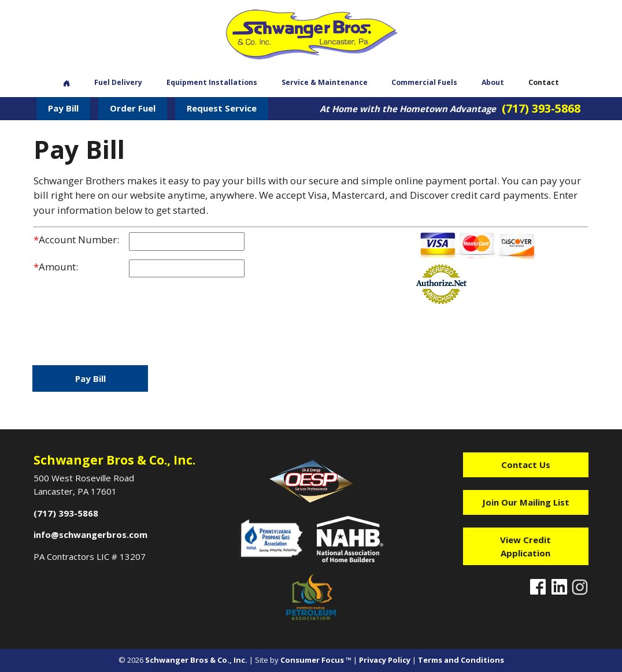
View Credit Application (525, 546)
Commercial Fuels (424, 82)
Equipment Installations (212, 82)
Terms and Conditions (461, 660)
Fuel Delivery (118, 82)
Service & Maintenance (325, 82)
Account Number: (76, 240)
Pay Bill (63, 108)
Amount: (56, 267)
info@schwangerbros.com (90, 534)
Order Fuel (133, 108)
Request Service (222, 108)
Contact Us (526, 465)
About (493, 82)
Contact (544, 82)
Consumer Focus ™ (316, 660)
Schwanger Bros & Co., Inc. (196, 660)
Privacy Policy (385, 660)
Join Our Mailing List (526, 502)
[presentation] (121, 322)
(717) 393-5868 (541, 108)
